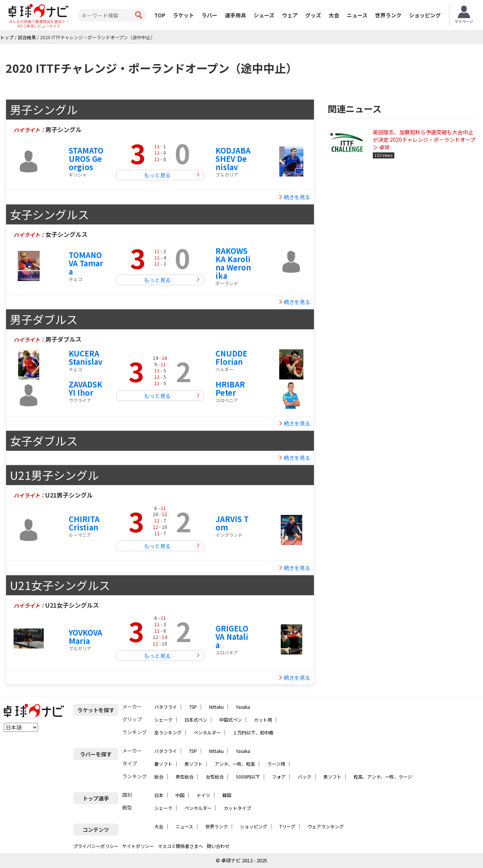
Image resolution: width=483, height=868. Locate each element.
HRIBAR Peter (230, 388)
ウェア (290, 15)
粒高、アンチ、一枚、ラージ (383, 777)
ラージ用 (276, 764)
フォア (279, 777)
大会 (334, 15)
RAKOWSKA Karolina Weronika (233, 263)
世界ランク (388, 15)
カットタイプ (237, 808)
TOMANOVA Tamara (86, 263)
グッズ (313, 15)
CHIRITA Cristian (84, 523)
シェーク (163, 720)
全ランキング (168, 732)
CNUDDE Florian (231, 357)
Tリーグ (287, 826)
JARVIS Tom (232, 523)
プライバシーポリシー (96, 846)
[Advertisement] (403, 224)
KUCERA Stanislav (86, 357)
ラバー (209, 15)
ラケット (183, 15)
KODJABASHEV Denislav (233, 159)
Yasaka (243, 707)
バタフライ (166, 707)
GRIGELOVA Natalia (232, 637)
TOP (160, 15)
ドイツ (203, 795)
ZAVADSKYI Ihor (85, 388)
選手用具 (235, 15)
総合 (159, 777)
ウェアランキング (326, 826)
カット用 (263, 720)
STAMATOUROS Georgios (86, 159)
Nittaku (216, 707)
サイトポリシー (138, 846)
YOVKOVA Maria (85, 637)
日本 (159, 795)
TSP (193, 707)
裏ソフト (163, 764)
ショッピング (425, 15)
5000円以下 (248, 777)
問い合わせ (218, 846)
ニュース (357, 15)
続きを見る (297, 197)
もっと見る (157, 175)
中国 (180, 795)
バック (305, 777)
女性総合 (215, 777)
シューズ (264, 15)
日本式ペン (196, 720)
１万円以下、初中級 (253, 732)
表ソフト (194, 764)
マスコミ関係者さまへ (180, 846)
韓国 (227, 795)
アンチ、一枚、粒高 (235, 764)
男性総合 (185, 777)
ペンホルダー (207, 732)
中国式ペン (231, 720)
